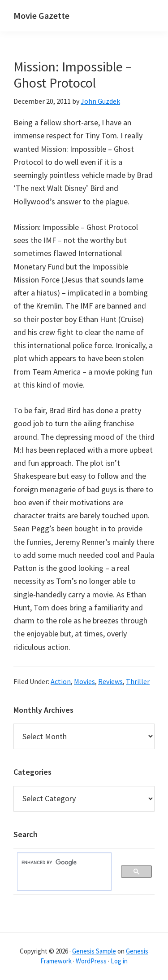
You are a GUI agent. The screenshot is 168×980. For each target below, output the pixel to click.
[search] (60, 863)
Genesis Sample (94, 951)
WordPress (91, 961)
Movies (84, 681)
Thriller (138, 681)
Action (61, 681)
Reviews (110, 681)
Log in (119, 961)
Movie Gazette (41, 15)
